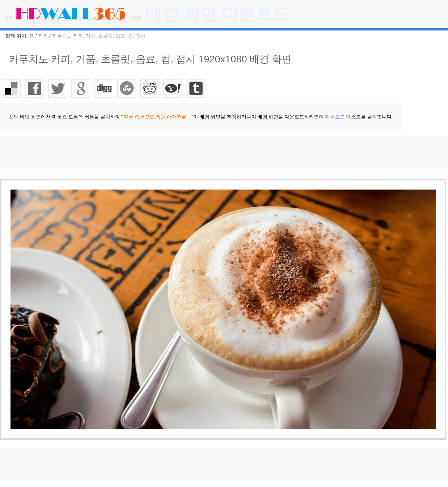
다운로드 (335, 117)
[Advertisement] (127, 153)
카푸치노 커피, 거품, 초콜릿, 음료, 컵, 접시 (99, 36)
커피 (43, 36)
